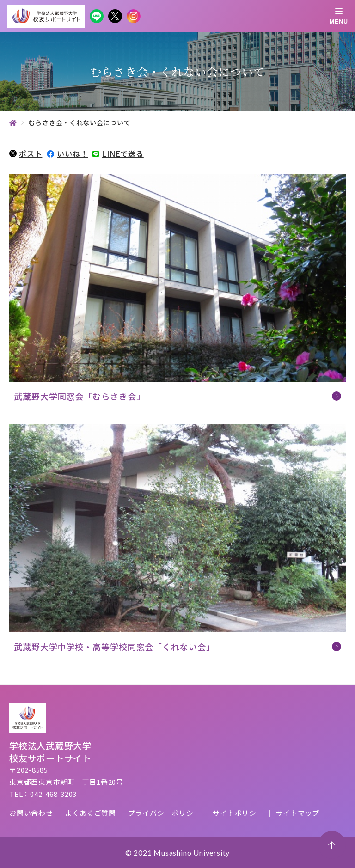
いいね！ (67, 153)
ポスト (26, 153)
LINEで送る (118, 153)
